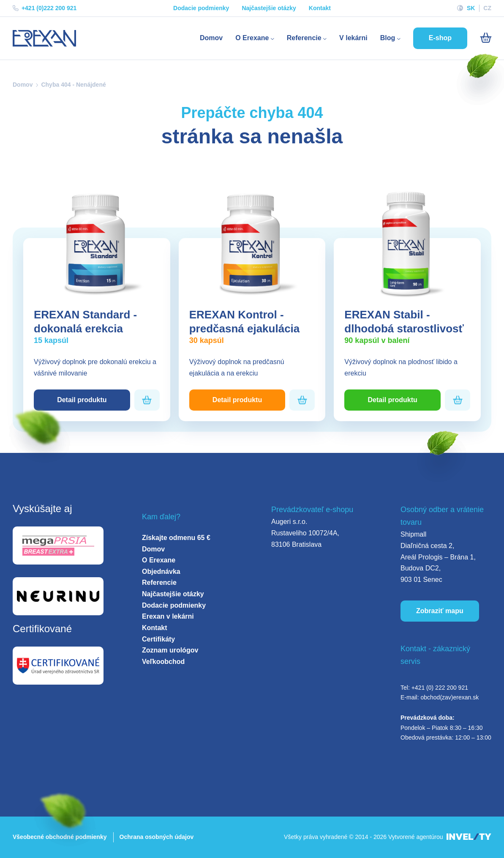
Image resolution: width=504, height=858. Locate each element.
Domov (211, 38)
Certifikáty (158, 639)
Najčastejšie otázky (269, 8)
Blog (390, 38)
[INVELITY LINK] (469, 837)
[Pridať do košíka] (147, 400)
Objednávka (161, 572)
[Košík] (486, 38)
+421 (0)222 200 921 (45, 8)
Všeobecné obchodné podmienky (60, 837)
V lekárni (353, 38)
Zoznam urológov (170, 650)
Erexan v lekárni (168, 616)
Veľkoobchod (163, 662)
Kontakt (320, 8)
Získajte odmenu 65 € (176, 538)
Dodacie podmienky (201, 8)
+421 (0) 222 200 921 (440, 688)
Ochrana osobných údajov (157, 837)
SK (471, 8)
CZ (487, 8)
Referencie (307, 38)
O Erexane (255, 38)
